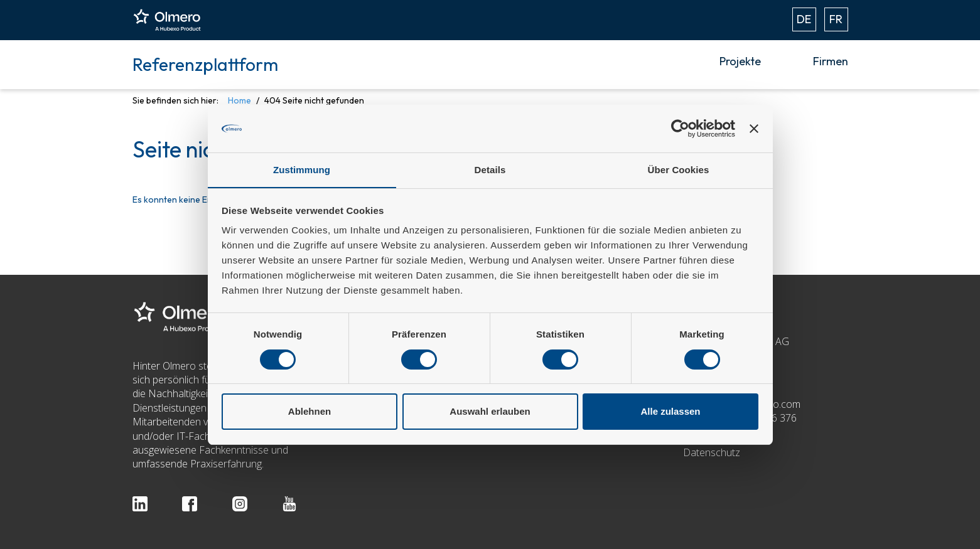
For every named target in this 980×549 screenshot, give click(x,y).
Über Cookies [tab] (679, 170)
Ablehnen (310, 412)
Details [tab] (490, 170)
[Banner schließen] (754, 128)
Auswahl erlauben (490, 412)
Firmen (831, 61)
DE (804, 19)
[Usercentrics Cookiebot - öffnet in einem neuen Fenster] (680, 128)
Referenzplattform (205, 64)
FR (836, 19)
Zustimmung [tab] (302, 170)
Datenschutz (712, 452)
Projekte (740, 61)
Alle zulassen (670, 412)
